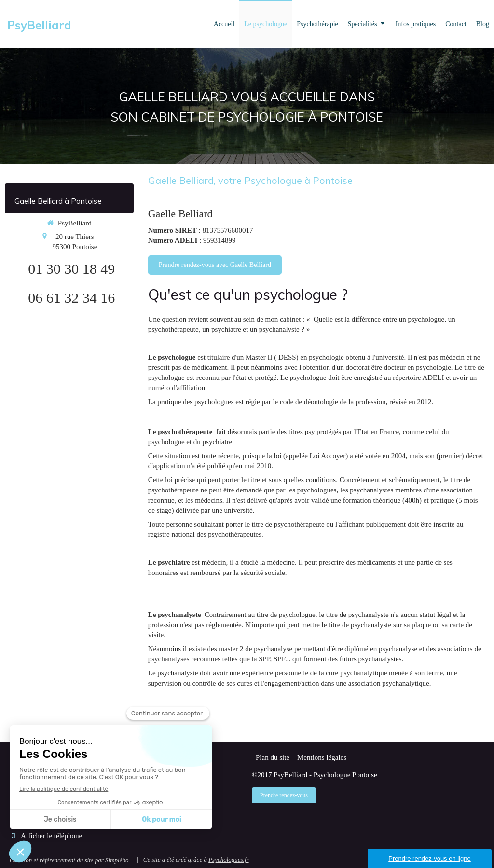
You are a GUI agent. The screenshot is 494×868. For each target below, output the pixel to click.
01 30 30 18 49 (71, 269)
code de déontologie (308, 402)
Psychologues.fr (228, 860)
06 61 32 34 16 (71, 298)
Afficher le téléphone (51, 836)
